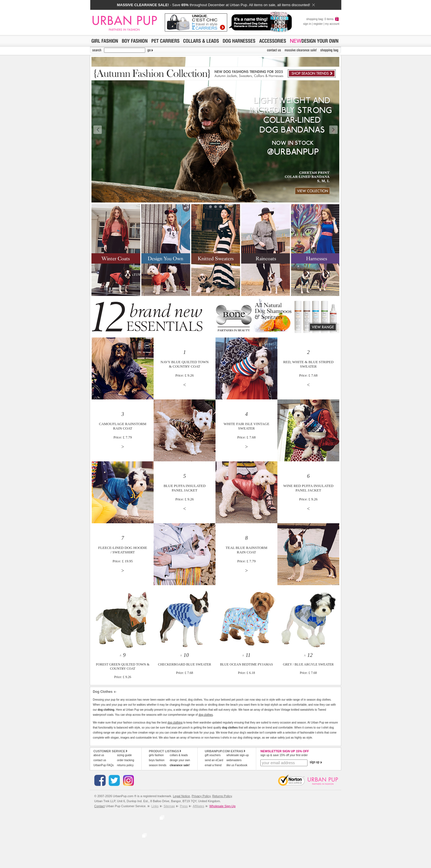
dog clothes (206, 715)
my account (332, 24)
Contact (100, 806)
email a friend (213, 765)
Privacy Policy (201, 796)
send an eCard (214, 760)
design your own (180, 760)
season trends (158, 765)
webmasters (234, 760)
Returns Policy (222, 796)
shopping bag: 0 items (323, 19)
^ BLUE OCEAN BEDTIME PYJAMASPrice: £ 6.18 (246, 664)
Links (155, 806)
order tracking (126, 760)
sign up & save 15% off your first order (284, 755)
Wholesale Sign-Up (222, 806)
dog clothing (175, 723)
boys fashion (157, 760)
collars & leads (179, 755)
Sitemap (169, 806)
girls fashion (156, 755)
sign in (307, 24)
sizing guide (124, 755)
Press (184, 806)
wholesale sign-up (238, 755)
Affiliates (198, 806)
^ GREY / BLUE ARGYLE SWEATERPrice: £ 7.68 (308, 664)
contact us (100, 760)
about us (99, 755)
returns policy (125, 765)
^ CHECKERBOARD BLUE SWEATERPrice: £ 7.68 (185, 664)
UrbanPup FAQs (104, 765)
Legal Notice (181, 796)
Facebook (237, 765)
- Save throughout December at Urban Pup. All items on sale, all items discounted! (216, 5)
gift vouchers (213, 755)
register (318, 24)
